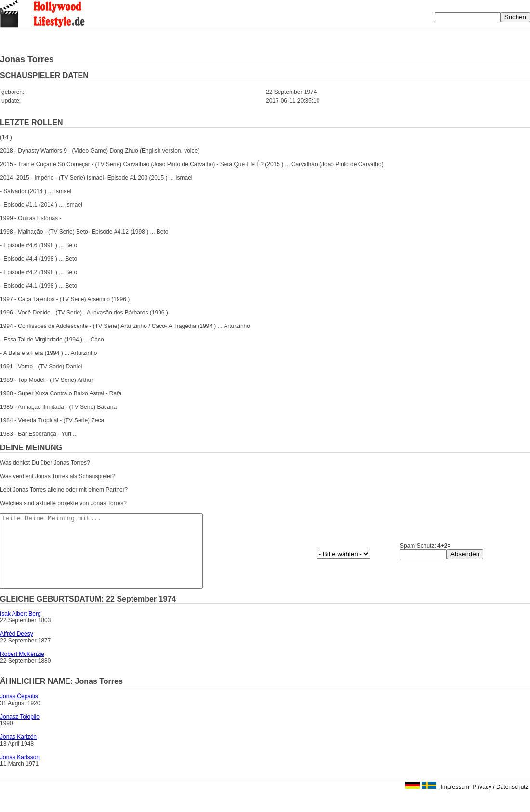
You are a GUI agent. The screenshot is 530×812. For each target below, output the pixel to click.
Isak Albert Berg (20, 628)
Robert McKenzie (22, 668)
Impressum (455, 801)
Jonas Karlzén (18, 751)
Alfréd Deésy (17, 648)
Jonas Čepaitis (19, 711)
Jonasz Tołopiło (20, 731)
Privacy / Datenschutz (501, 801)
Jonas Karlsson (20, 772)
